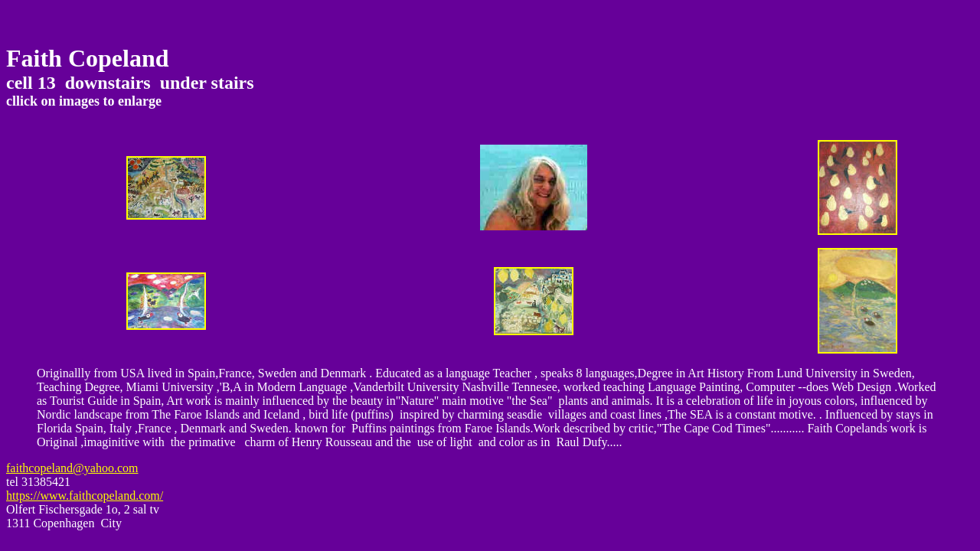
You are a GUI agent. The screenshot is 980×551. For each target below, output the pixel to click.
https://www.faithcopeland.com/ (85, 496)
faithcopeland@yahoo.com (72, 468)
